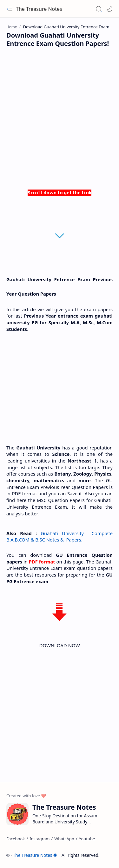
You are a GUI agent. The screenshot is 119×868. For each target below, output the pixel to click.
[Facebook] (16, 839)
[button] (10, 9)
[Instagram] (40, 839)
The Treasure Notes (39, 9)
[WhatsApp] (64, 839)
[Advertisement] (60, 120)
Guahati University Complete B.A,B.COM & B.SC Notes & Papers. (60, 537)
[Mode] (109, 9)
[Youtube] (87, 839)
